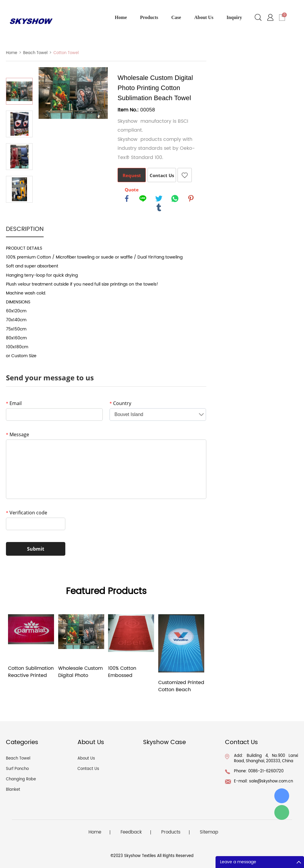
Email (14, 403)
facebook (127, 199)
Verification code (27, 513)
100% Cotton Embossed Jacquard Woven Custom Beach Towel (129, 672)
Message (18, 434)
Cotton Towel (66, 53)
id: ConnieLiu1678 (282, 796)
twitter (159, 199)
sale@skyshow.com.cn (271, 781)
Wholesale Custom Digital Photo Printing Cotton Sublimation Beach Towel (81, 672)
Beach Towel (35, 53)
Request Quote (132, 177)
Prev (19, 70)
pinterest (191, 199)
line (143, 199)
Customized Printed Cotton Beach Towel (181, 686)
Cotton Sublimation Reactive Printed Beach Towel (31, 672)
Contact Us (162, 175)
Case (176, 17)
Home (121, 17)
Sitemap (209, 832)
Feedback (131, 832)
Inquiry (234, 17)
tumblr (159, 207)
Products (149, 17)
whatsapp (175, 199)
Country (120, 403)
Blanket (13, 790)
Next (19, 211)
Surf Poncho (17, 769)
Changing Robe (21, 779)
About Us (204, 17)
